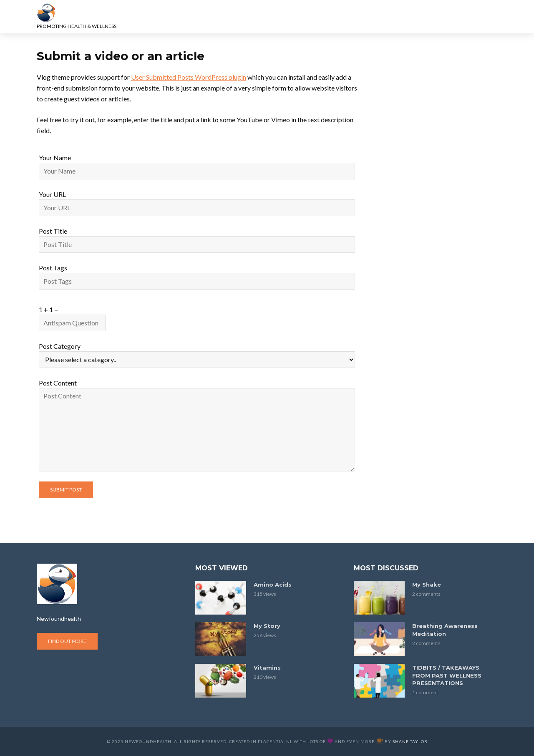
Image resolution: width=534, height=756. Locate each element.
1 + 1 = (48, 309)
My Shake (427, 585)
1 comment (425, 692)
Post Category (60, 346)
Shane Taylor (410, 741)
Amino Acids (273, 585)
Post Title (53, 231)
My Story (267, 626)
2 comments (426, 594)
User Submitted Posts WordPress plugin (189, 77)
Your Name (55, 157)
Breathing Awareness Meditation (445, 630)
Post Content (58, 383)
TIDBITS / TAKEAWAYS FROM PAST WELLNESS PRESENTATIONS (447, 675)
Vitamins (267, 668)
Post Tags (53, 268)
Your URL (52, 194)
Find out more (67, 641)
